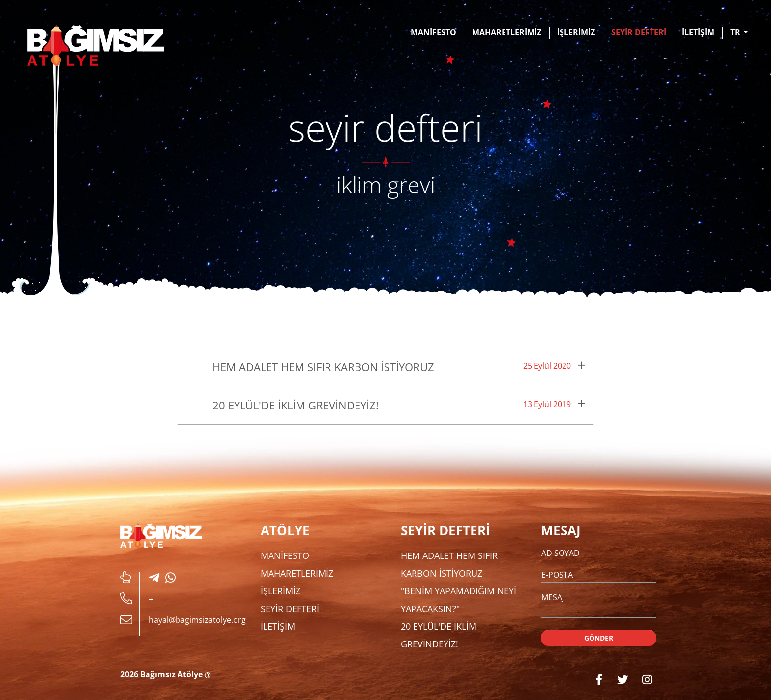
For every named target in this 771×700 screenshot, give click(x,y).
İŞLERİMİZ (576, 32)
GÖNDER (599, 638)
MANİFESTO (433, 32)
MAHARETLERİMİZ (507, 32)
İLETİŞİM (698, 32)
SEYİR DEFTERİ (639, 32)
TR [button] (736, 32)
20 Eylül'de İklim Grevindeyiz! (296, 405)
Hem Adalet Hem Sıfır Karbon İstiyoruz (323, 367)
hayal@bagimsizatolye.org (197, 620)
